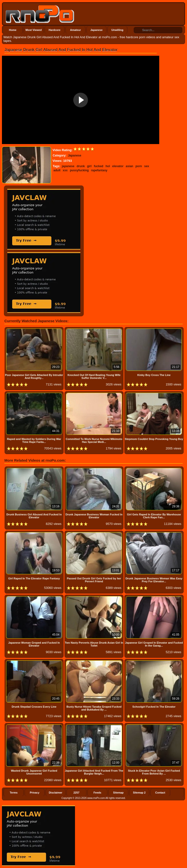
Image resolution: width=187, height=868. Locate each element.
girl (89, 166)
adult (57, 170)
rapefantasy (99, 170)
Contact (160, 793)
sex (147, 166)
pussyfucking (79, 170)
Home (13, 30)
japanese (68, 166)
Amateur (76, 30)
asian (129, 166)
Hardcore (55, 30)
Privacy (34, 793)
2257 (76, 793)
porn (139, 166)
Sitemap (118, 793)
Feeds (97, 793)
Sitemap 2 (139, 793)
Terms (14, 793)
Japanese (96, 30)
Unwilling (117, 30)
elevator (118, 166)
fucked (98, 166)
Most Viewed (34, 30)
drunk (81, 166)
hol (108, 166)
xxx (65, 170)
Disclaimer (56, 793)
